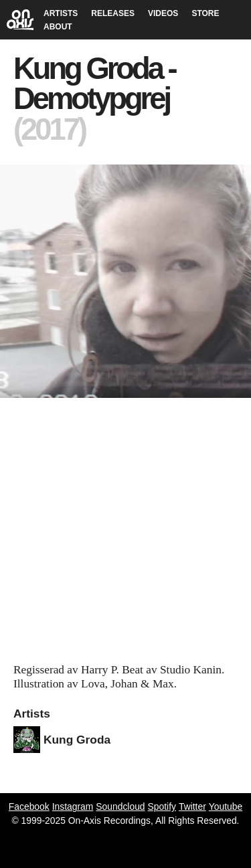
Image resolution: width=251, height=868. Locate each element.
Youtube (226, 806)
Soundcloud (120, 806)
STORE (205, 13)
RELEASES (113, 13)
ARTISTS (61, 13)
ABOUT (58, 27)
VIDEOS (163, 13)
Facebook (29, 806)
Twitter (192, 806)
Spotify (162, 806)
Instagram (73, 806)
